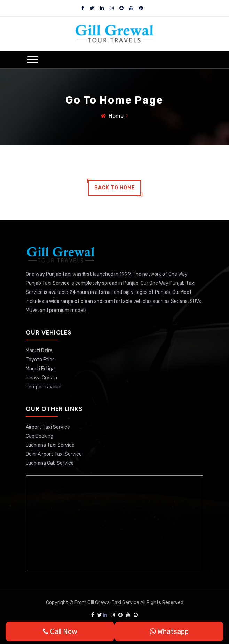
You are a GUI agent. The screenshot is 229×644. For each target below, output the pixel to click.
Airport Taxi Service (48, 427)
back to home (115, 188)
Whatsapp (169, 631)
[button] (33, 60)
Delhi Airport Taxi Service (54, 454)
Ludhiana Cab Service (50, 463)
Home (116, 116)
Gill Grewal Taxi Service (114, 602)
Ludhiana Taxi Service (50, 445)
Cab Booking (40, 436)
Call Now (60, 631)
